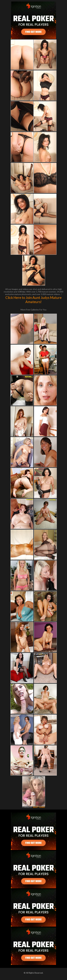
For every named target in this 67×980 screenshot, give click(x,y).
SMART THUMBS (39, 807)
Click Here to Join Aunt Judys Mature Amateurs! (33, 300)
